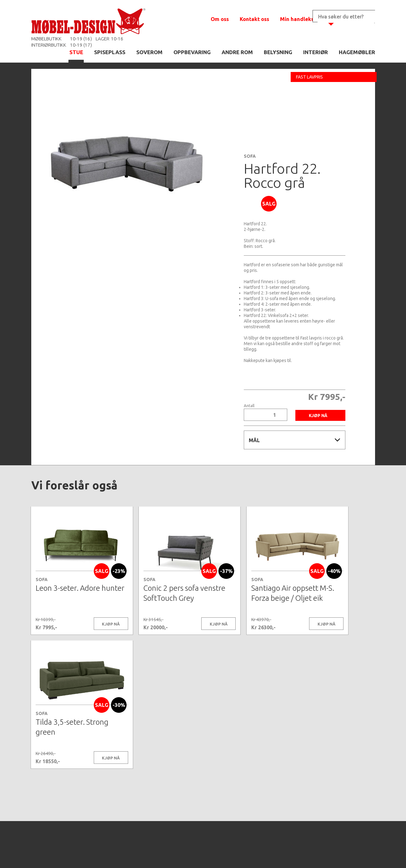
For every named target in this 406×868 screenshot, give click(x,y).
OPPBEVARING (192, 52)
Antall (249, 406)
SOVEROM (149, 52)
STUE (76, 52)
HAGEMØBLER (357, 52)
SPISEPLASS (110, 52)
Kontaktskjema (288, 854)
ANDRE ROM (237, 52)
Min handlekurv (300, 19)
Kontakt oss (254, 19)
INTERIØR (316, 52)
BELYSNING (278, 52)
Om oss (220, 19)
